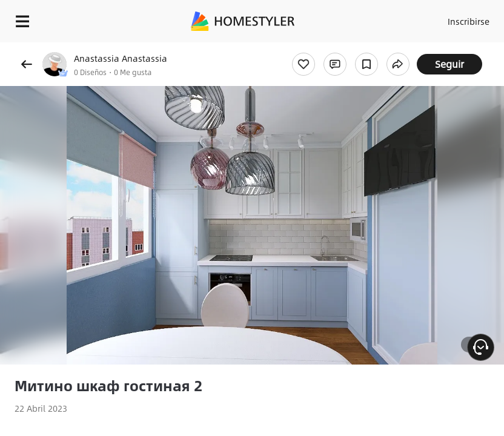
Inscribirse (469, 21)
